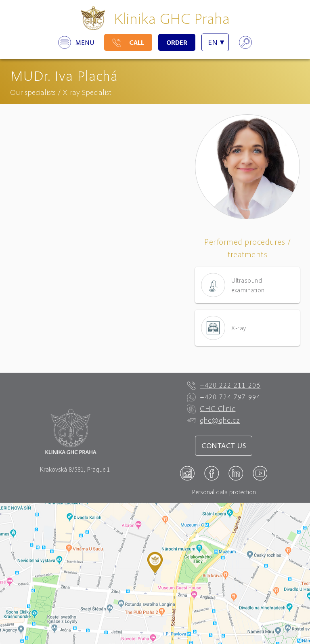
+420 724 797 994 (224, 397)
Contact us (224, 446)
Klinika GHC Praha (172, 18)
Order (177, 42)
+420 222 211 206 (224, 385)
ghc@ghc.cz (213, 420)
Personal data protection (224, 492)
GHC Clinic (211, 409)
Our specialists (33, 92)
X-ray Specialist (87, 92)
